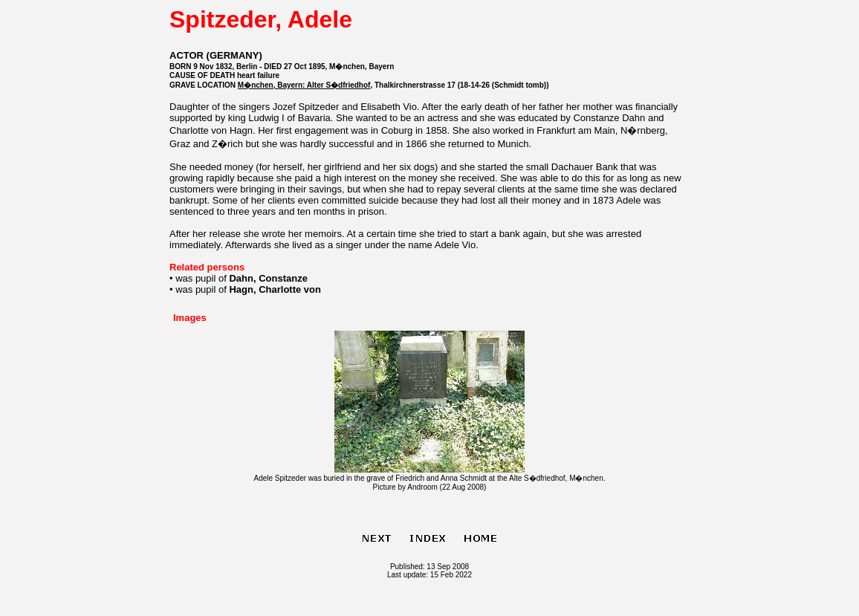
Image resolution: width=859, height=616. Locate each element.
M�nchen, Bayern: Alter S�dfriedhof (304, 85)
